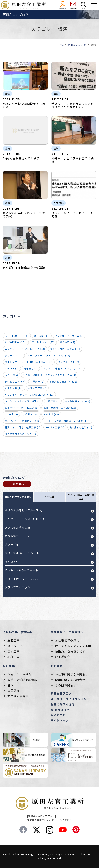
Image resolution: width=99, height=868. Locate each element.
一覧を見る (17, 484)
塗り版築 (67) (68, 342)
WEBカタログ (60, 710)
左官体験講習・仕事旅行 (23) (60, 408)
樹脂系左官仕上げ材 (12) (63, 381)
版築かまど (58, 715)
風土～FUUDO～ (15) (17, 336)
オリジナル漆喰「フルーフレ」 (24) (63, 368)
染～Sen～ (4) (42, 336)
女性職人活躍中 (18, 696)
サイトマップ (60, 721)
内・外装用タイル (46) (78, 401)
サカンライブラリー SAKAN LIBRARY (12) (29, 395)
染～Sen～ (12, 562)
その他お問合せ (66, 685)
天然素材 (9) (37, 381)
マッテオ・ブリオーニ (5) (69, 336)
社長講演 (13, 690)
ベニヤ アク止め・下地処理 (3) (23, 401)
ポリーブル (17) (14, 355)
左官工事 (13, 640)
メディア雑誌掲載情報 (22, 680)
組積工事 (13, 657)
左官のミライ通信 (63, 704)
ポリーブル (12, 544)
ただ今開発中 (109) (16, 342)
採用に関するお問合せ (70, 680)
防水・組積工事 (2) (30, 427)
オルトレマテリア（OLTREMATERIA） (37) (29, 362)
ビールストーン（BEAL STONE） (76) (49, 355)
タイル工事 (15, 646)
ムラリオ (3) (12, 368)
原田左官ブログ (61, 693)
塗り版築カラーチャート (20, 536)
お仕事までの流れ (67, 640)
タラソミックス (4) (69, 362)
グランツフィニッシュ (19, 587)
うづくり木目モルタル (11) (65, 349)
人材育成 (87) (51, 414)
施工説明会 (63, 657)
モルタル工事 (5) (55, 427)
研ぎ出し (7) (31, 368)
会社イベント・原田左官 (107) (22, 421)
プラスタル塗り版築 (17, 527)
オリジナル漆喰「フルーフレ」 (24, 510)
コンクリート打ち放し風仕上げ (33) (25, 349)
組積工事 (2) (53, 401)
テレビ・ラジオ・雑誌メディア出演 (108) (67, 421)
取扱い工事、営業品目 (18, 632)
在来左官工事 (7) (37, 388)
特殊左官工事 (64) (15, 381)
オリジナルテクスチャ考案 (73, 646)
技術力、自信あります (70, 651)
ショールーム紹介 (19, 674)
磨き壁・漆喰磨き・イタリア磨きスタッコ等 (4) (50, 375)
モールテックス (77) (43, 342)
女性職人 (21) (31, 414)
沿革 (10, 685)
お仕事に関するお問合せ (72, 674)
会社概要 (9, 666)
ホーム (61, 45)
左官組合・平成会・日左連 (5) (22, 408)
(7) (9, 427)
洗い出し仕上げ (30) (81, 427)
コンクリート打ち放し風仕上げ (25, 519)
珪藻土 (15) (11, 375)
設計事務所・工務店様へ (67, 632)
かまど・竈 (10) (14, 388)
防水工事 (13, 651)
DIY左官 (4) (11, 414)
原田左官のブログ (78, 45)
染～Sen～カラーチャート (21, 570)
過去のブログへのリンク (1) (20, 434)
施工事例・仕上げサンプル (69, 699)
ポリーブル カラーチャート (22, 553)
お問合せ (57, 666)
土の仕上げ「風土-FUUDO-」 (24, 579)
